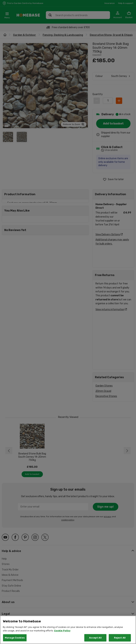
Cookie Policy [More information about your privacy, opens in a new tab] (62, 631)
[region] (68, 630)
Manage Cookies (15, 638)
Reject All (120, 638)
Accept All (95, 638)
